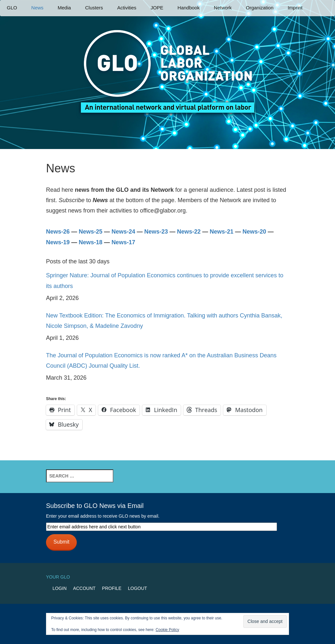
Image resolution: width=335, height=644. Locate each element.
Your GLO (58, 577)
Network (223, 8)
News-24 (123, 232)
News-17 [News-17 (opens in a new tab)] (123, 242)
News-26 (59, 232)
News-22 (189, 232)
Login (60, 588)
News (38, 8)
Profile (112, 588)
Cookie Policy (167, 630)
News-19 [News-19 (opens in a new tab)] (58, 242)
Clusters (94, 8)
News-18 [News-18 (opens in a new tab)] (91, 242)
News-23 (156, 232)
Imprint (295, 8)
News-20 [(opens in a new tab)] (254, 232)
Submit (61, 542)
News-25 (91, 232)
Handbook (189, 8)
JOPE (157, 8)
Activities (127, 8)
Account (84, 588)
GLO (12, 8)
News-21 (221, 232)
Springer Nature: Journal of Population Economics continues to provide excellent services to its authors (165, 281)
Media (64, 8)
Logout (138, 588)
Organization (260, 8)
